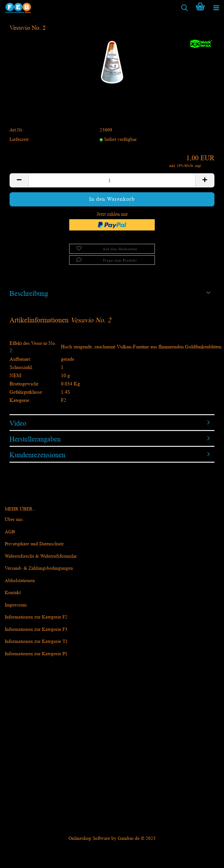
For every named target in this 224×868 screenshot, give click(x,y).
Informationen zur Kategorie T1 (36, 641)
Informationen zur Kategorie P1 (36, 654)
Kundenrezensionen (37, 455)
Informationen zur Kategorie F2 (36, 617)
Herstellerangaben (35, 439)
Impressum (16, 605)
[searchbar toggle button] (184, 8)
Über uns (14, 520)
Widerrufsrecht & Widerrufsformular (41, 556)
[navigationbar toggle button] (216, 8)
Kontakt (13, 593)
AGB (10, 532)
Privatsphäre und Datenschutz (34, 544)
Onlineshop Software (89, 838)
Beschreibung (29, 293)
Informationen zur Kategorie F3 (36, 629)
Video (18, 423)
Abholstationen (20, 581)
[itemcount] (112, 180)
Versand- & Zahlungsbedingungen (39, 568)
